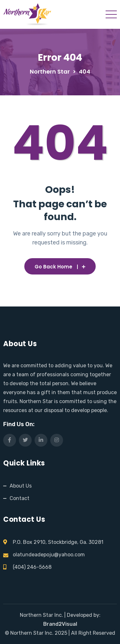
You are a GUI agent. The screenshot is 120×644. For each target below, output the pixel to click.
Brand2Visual (60, 624)
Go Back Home (60, 267)
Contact (20, 498)
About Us (21, 486)
